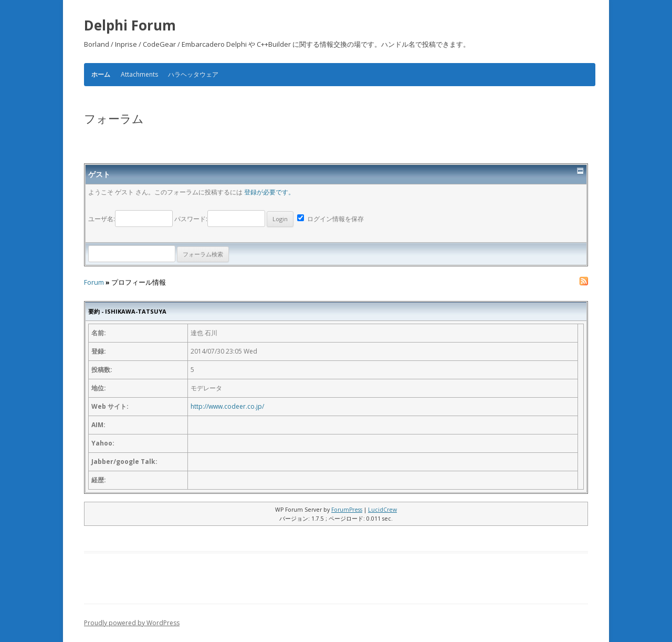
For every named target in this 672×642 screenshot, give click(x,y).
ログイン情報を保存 (330, 219)
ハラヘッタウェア (193, 74)
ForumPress (347, 510)
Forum (94, 282)
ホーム (101, 75)
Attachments (139, 74)
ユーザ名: (131, 219)
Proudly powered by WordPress (132, 623)
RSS (584, 281)
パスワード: (234, 219)
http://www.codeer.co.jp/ (227, 406)
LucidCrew (382, 510)
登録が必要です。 (269, 192)
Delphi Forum (130, 25)
